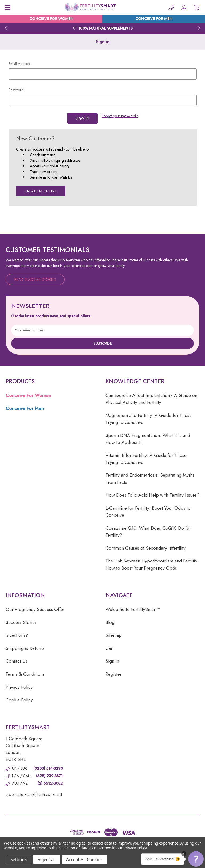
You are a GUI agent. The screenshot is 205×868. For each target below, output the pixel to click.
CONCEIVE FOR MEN (154, 19)
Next (199, 28)
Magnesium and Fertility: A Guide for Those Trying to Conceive (149, 419)
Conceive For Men (25, 408)
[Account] (184, 7)
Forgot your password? (120, 116)
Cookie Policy (19, 700)
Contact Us (16, 661)
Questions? (17, 635)
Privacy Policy (19, 687)
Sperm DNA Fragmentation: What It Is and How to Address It (148, 439)
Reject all (47, 859)
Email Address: (20, 64)
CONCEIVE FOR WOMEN (51, 19)
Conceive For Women (28, 395)
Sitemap (114, 635)
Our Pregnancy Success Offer (35, 609)
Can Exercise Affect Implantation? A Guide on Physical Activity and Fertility (151, 399)
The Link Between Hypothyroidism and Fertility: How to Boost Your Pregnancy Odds (152, 564)
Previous (6, 28)
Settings (19, 859)
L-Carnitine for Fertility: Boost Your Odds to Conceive (148, 512)
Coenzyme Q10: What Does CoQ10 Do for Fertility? (148, 532)
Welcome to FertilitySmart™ (133, 609)
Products (20, 381)
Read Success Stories (35, 279)
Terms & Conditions (25, 674)
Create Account (41, 191)
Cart (110, 648)
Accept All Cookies (84, 859)
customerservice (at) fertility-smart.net (34, 794)
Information (25, 595)
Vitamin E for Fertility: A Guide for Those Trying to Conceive (146, 459)
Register (113, 674)
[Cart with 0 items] (196, 7)
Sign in (112, 661)
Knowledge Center (135, 381)
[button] (196, 859)
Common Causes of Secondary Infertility (145, 548)
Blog (110, 622)
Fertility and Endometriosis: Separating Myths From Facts (150, 478)
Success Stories (21, 622)
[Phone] (171, 7)
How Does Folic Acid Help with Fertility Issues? (152, 495)
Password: (16, 90)
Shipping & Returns (25, 648)
